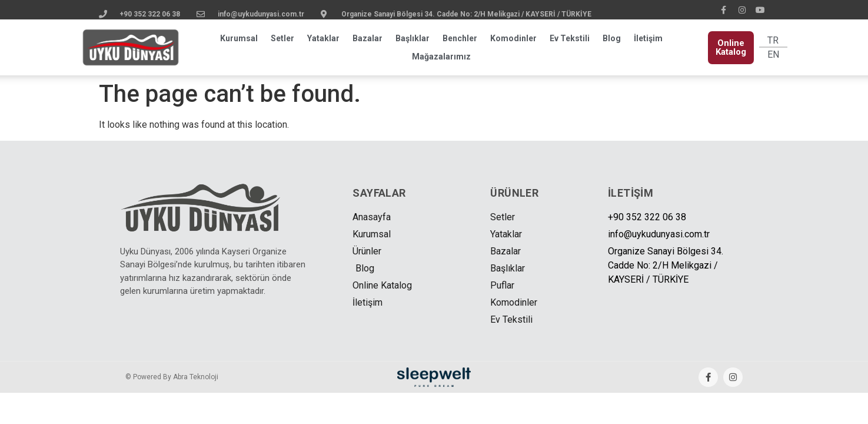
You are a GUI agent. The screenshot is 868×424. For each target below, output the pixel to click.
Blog (612, 38)
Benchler (460, 38)
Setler (282, 38)
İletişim (648, 38)
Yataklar (323, 38)
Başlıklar (413, 38)
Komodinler (513, 38)
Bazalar (368, 38)
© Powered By (172, 377)
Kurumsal (239, 38)
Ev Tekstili (570, 38)
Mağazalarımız (441, 57)
